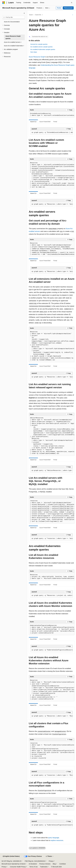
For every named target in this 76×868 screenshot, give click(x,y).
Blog (54, 864)
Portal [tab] (55, 122)
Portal (59, 8)
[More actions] (73, 15)
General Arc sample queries (39, 44)
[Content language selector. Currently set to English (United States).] (11, 856)
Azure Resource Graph (37, 57)
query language (54, 838)
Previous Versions (45, 864)
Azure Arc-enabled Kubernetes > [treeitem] (14, 46)
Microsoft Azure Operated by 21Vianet (13, 864)
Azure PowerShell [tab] (45, 122)
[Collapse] (24, 13)
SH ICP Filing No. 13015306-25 (11, 861)
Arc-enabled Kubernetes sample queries (43, 49)
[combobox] (14, 17)
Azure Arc (38, 15)
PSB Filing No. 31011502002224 (35, 861)
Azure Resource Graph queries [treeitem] (13, 37)
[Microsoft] (4, 3)
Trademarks (44, 867)
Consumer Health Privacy (18, 867)
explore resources (57, 840)
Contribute (63, 864)
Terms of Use (34, 867)
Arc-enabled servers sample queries (41, 47)
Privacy (51, 861)
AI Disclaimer (33, 864)
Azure (31, 15)
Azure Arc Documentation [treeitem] (12, 22)
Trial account (68, 8)
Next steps (34, 52)
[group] (52, 115)
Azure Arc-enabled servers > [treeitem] (13, 42)
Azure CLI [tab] (33, 122)
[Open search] (72, 3)
